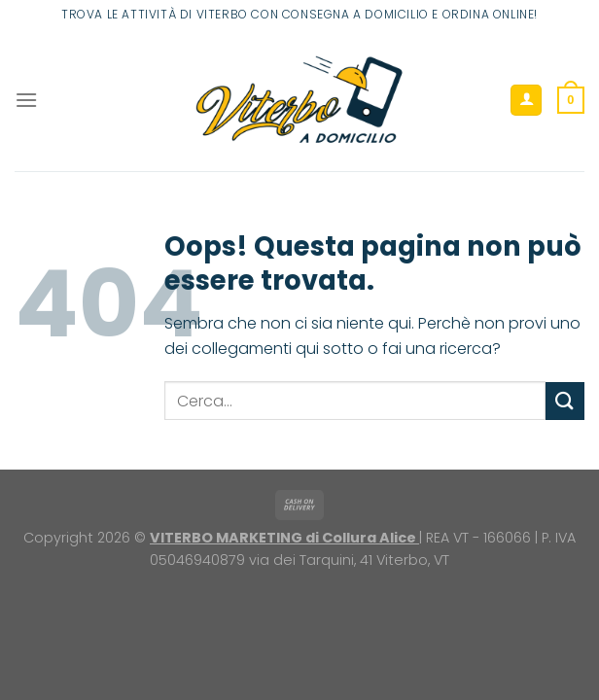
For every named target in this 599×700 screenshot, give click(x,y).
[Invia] (565, 401)
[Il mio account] (526, 101)
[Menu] (26, 100)
